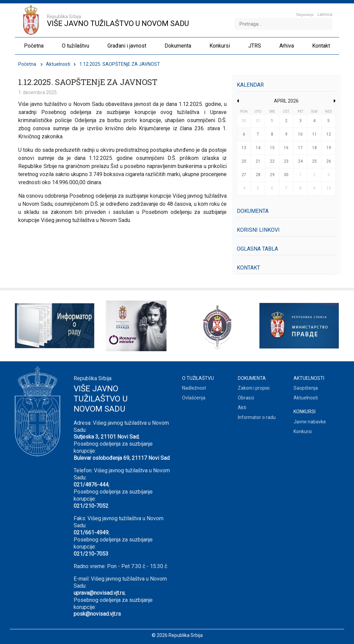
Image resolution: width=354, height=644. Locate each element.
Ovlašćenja (194, 398)
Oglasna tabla (257, 249)
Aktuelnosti (58, 64)
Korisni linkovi (258, 230)
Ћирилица (305, 15)
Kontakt (248, 268)
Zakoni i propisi (254, 388)
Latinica (325, 15)
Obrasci (246, 398)
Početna (27, 64)
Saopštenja (306, 388)
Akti (242, 408)
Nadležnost (194, 388)
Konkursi (303, 431)
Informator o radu (257, 417)
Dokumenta (253, 211)
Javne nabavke (310, 422)
